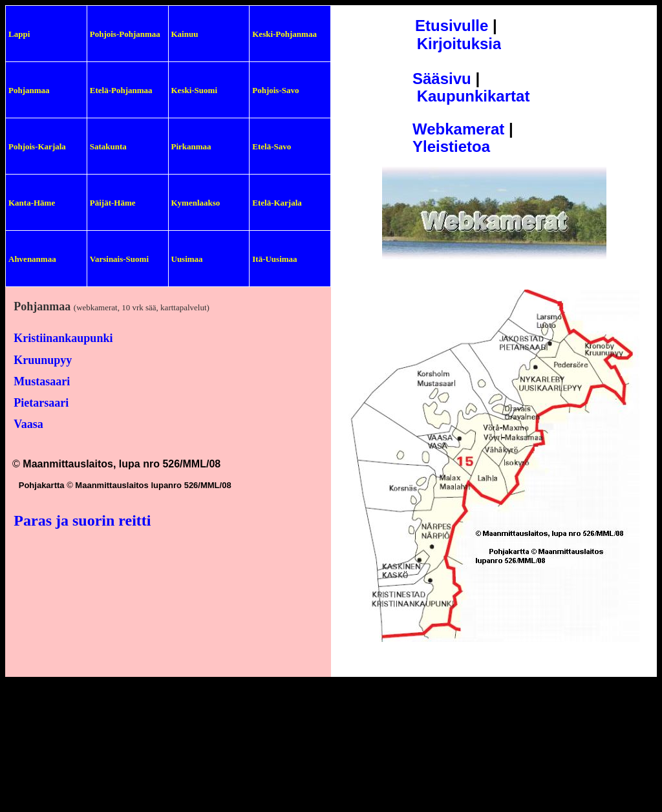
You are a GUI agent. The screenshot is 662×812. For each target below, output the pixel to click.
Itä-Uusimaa (274, 259)
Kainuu (185, 34)
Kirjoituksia (459, 44)
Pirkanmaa (191, 146)
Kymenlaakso (196, 203)
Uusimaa (187, 259)
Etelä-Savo (272, 146)
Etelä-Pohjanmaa (121, 90)
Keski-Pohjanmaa (284, 34)
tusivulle (457, 26)
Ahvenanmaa (32, 259)
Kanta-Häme (32, 203)
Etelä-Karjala (277, 203)
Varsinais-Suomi (119, 259)
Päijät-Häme (113, 203)
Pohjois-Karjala (37, 146)
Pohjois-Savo (275, 90)
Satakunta (108, 146)
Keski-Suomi (195, 90)
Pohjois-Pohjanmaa (125, 34)
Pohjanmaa (29, 90)
